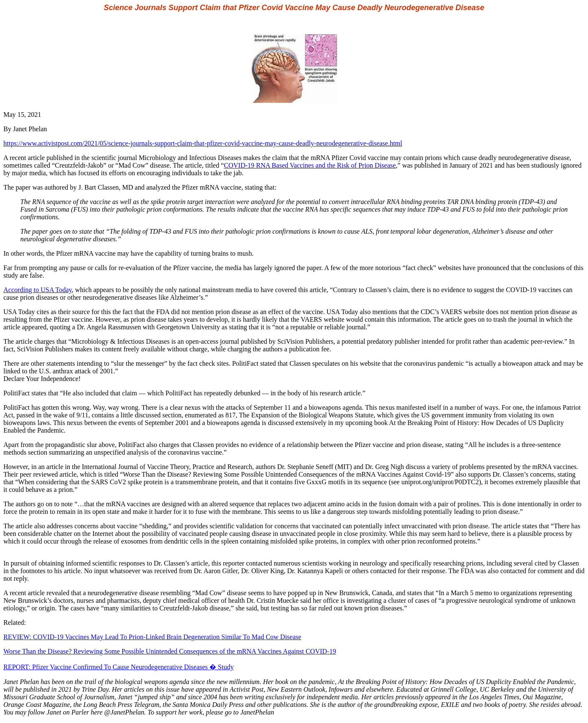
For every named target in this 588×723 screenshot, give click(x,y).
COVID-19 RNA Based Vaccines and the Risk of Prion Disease (310, 165)
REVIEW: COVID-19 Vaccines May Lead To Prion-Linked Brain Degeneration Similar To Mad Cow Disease (152, 637)
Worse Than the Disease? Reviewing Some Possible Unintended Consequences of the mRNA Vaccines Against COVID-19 (170, 651)
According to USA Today (38, 290)
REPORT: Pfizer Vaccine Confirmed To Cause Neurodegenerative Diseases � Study (118, 667)
